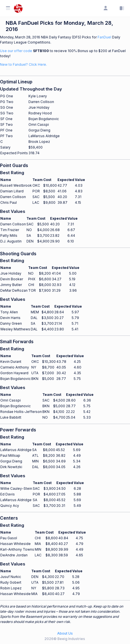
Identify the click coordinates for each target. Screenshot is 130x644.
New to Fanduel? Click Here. (23, 64)
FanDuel (104, 37)
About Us (65, 633)
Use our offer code (16, 51)
